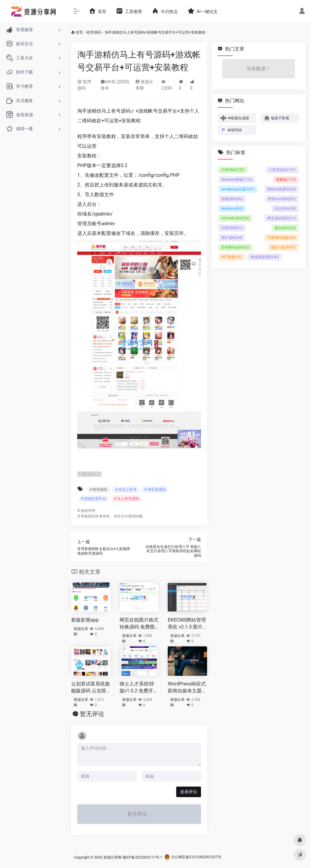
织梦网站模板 (282, 238)
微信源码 (285, 228)
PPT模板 (232, 257)
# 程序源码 (98, 490)
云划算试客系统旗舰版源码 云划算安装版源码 (91, 688)
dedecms (232, 209)
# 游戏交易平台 (94, 499)
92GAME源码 (235, 218)
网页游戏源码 (282, 218)
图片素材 (232, 238)
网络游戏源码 (282, 189)
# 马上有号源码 (126, 499)
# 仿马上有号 (126, 490)
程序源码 (94, 32)
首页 (79, 32)
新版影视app (85, 620)
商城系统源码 (265, 257)
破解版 (286, 180)
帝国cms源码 (282, 199)
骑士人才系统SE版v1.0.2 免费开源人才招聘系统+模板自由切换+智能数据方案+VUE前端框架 (139, 688)
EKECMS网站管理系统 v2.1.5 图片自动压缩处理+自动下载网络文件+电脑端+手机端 (187, 624)
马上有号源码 (116, 111)
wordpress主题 (238, 189)
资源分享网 (81, 632)
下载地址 (87, 474)
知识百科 (285, 209)
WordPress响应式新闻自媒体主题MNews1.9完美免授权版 (187, 688)
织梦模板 (233, 170)
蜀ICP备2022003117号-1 (142, 857)
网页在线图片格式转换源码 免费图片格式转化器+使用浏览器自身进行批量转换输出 (139, 624)
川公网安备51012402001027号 (193, 857)
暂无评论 (92, 714)
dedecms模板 (237, 180)
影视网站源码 (236, 247)
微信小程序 (283, 247)
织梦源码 (232, 228)
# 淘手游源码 (155, 490)
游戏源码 (232, 199)
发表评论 (189, 791)
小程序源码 (282, 170)
